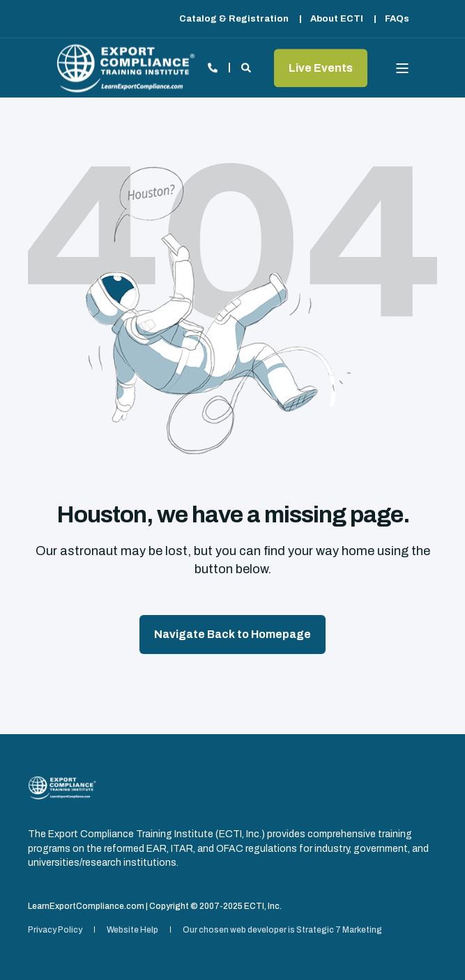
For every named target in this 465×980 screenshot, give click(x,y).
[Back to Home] (125, 68)
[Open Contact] (213, 67)
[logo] (62, 788)
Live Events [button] (321, 68)
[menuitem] (234, 19)
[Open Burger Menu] (402, 68)
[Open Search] (247, 67)
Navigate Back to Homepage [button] (232, 634)
